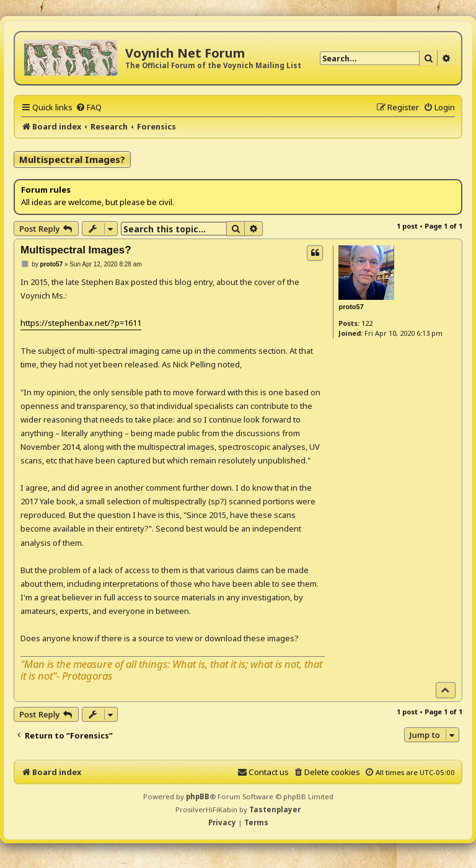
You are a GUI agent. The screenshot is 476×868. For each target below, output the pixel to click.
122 (367, 323)
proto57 (351, 307)
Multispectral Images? (72, 159)
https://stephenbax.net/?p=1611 (81, 323)
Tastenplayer (275, 809)
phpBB (198, 796)
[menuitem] (89, 107)
